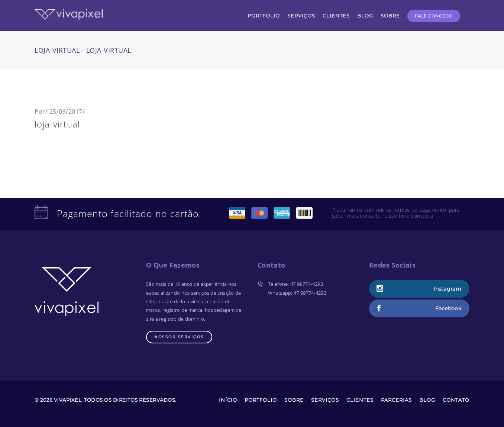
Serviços (325, 400)
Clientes (360, 400)
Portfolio (261, 400)
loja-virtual (57, 124)
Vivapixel (68, 400)
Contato (456, 400)
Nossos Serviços (179, 337)
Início (228, 400)
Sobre (294, 400)
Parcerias (396, 400)
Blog (427, 400)
